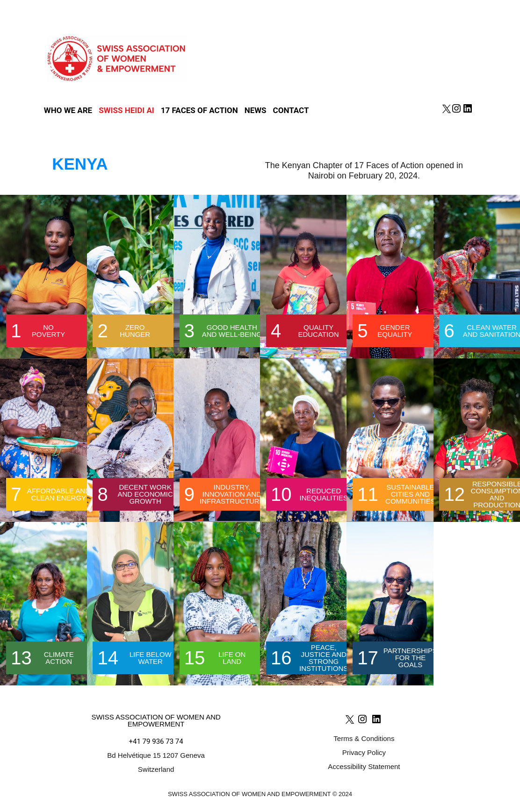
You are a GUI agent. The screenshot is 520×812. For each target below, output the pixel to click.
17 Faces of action (199, 110)
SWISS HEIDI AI (126, 110)
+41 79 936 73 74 (156, 741)
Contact (291, 110)
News (256, 110)
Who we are (68, 110)
